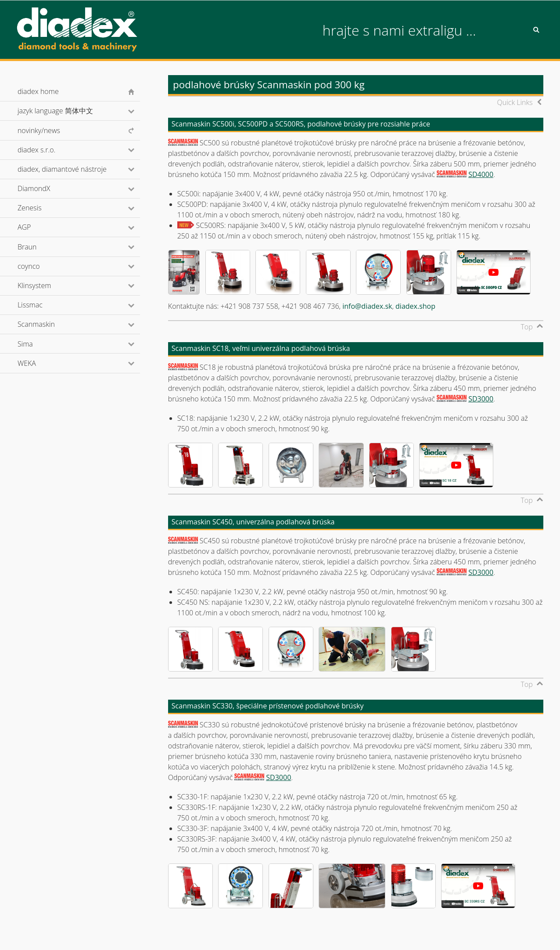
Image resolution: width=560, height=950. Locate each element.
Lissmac (42, 305)
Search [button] (536, 30)
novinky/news (39, 130)
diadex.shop (415, 306)
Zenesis (41, 208)
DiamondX (46, 188)
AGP (36, 227)
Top (526, 327)
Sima (37, 344)
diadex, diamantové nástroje (74, 169)
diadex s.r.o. (48, 150)
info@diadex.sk (367, 306)
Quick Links (515, 102)
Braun (39, 247)
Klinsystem (46, 285)
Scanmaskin (48, 324)
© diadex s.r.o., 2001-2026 (53, 934)
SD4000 (481, 174)
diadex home (38, 91)
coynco (40, 266)
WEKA (39, 363)
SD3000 (481, 399)
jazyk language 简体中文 (67, 111)
